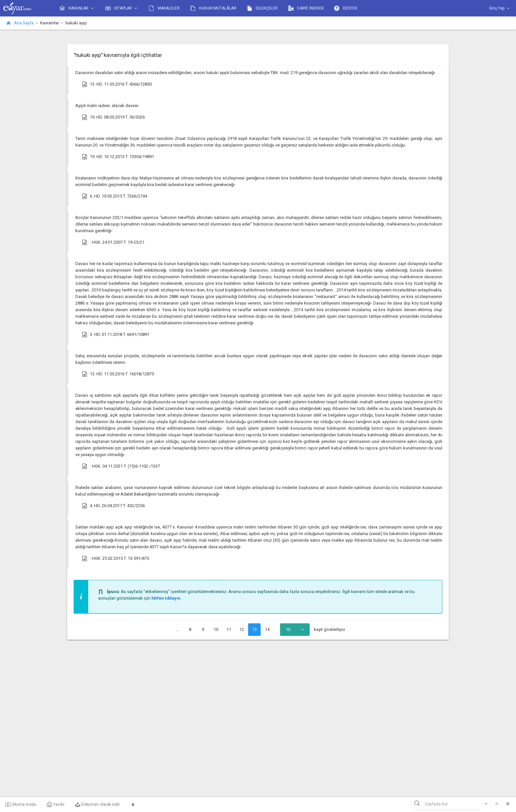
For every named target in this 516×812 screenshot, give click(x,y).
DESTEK (346, 8)
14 (267, 629)
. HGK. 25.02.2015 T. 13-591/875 (116, 558)
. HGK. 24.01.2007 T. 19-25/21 (113, 242)
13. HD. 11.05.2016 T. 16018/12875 (118, 374)
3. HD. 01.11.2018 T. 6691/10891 (116, 335)
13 (254, 629)
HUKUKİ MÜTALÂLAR (213, 8)
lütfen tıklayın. (167, 598)
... (177, 629)
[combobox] (295, 630)
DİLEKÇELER (262, 8)
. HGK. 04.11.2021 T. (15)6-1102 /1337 (121, 466)
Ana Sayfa (20, 23)
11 (229, 629)
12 (242, 629)
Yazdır (56, 804)
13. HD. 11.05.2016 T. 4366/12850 (117, 84)
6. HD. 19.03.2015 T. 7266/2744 (115, 196)
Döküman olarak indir (97, 804)
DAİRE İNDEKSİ (306, 8)
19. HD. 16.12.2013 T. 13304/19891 (118, 157)
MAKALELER (164, 8)
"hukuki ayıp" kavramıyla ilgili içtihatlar (118, 55)
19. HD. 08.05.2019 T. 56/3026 (113, 117)
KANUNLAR (77, 8)
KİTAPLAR (122, 8)
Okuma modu (21, 804)
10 (216, 629)
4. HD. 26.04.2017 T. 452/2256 (113, 506)
